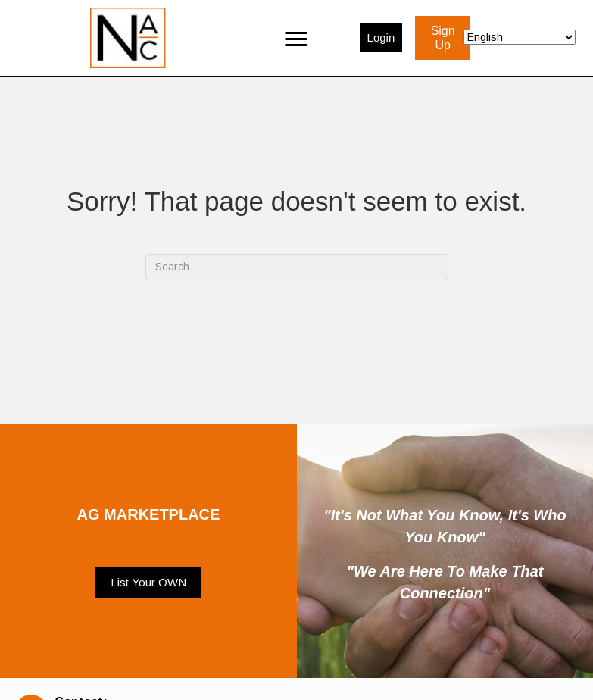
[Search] (297, 267)
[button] (148, 583)
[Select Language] (520, 37)
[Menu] (296, 38)
